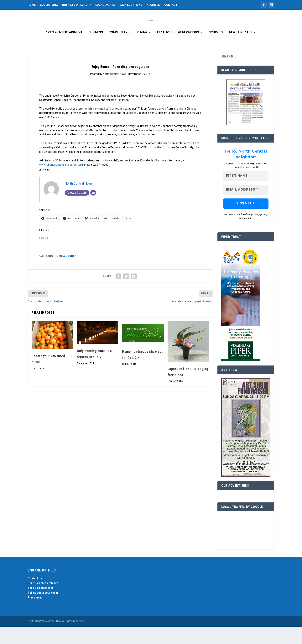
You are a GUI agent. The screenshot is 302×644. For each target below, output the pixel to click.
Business (96, 50)
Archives (153, 5)
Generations (189, 50)
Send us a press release (43, 600)
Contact (171, 5)
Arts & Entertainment (64, 50)
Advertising (49, 5)
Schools (216, 50)
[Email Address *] (246, 207)
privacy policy (259, 232)
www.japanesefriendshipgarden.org (61, 182)
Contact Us (35, 596)
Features (165, 50)
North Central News (115, 91)
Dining (142, 50)
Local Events (105, 5)
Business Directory (77, 5)
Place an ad (35, 615)
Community (118, 50)
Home (32, 5)
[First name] (246, 193)
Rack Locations (131, 5)
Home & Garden (66, 273)
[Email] (93, 210)
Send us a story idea (41, 605)
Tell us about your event (43, 610)
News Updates (241, 50)
